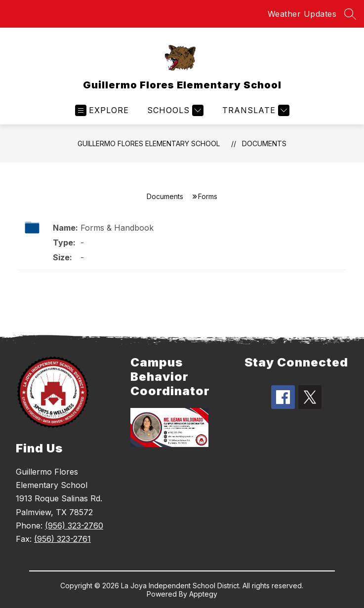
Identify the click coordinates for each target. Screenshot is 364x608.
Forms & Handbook (117, 228)
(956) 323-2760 (74, 526)
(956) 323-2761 (62, 539)
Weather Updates (302, 14)
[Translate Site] (255, 110)
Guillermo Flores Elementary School (149, 143)
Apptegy (203, 594)
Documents (264, 143)
